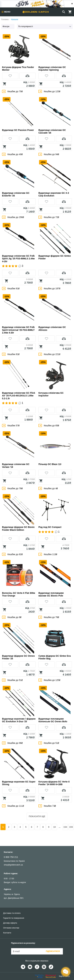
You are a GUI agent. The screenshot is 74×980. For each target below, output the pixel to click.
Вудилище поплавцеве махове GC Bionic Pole (51, 594)
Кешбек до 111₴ (13, 806)
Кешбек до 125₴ (49, 680)
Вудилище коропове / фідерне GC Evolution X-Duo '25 (19, 720)
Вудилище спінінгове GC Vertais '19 (16, 466)
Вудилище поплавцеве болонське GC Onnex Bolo (53, 720)
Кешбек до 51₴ (12, 680)
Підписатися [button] (53, 951)
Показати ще (37, 816)
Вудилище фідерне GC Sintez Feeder (55, 257)
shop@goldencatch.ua (13, 865)
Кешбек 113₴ (48, 554)
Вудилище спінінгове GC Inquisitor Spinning (52, 69)
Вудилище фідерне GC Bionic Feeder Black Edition (18, 528)
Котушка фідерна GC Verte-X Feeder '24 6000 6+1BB (54, 783)
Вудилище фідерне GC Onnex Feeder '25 (18, 657)
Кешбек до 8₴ (12, 617)
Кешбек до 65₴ (49, 425)
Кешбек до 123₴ (49, 91)
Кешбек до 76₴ (49, 617)
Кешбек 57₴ (11, 425)
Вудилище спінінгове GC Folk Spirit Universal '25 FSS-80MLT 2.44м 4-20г (18, 330)
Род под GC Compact (50, 527)
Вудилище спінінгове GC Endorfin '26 (16, 194)
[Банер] (37, 4)
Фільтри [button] (6, 26)
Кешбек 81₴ (11, 288)
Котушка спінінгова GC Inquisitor (51, 394)
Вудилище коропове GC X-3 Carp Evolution (54, 194)
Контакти (7, 933)
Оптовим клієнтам (11, 928)
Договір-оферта (10, 923)
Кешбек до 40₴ (12, 154)
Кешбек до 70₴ (12, 91)
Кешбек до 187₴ (49, 288)
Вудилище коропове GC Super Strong (19, 783)
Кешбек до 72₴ (49, 217)
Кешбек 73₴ (47, 806)
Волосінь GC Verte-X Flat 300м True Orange (19, 594)
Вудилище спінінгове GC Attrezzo (52, 329)
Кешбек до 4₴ (48, 488)
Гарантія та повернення (14, 918)
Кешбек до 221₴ (49, 354)
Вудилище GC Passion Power (18, 130)
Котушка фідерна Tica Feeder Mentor (18, 69)
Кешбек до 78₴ (12, 488)
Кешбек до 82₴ (12, 554)
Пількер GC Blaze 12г (50, 464)
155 (71, 827)
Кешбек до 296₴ (13, 217)
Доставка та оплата (12, 913)
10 (54, 827)
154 (65, 827)
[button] (10, 76)
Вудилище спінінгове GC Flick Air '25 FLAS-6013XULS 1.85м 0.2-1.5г (19, 396)
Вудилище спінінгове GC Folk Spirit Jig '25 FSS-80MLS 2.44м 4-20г (18, 259)
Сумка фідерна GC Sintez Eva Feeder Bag (55, 657)
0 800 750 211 (11, 857)
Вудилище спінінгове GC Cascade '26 (52, 131)
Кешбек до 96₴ (12, 743)
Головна (5, 19)
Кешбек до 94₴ (49, 154)
